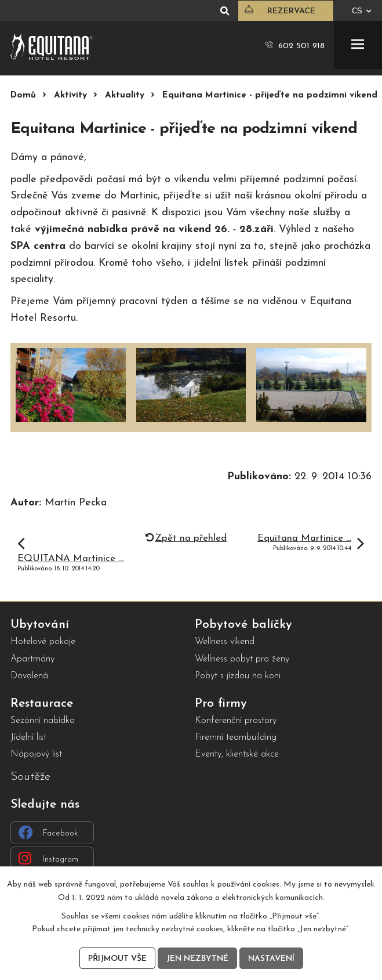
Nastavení (271, 959)
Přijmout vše (117, 959)
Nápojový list (36, 754)
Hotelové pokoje (43, 642)
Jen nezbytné (197, 959)
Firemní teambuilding (236, 737)
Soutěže (30, 777)
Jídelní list (28, 737)
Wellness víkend (225, 642)
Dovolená (29, 676)
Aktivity (70, 95)
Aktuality (125, 95)
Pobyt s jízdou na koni (238, 676)
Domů (23, 95)
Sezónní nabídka (43, 721)
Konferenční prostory (236, 721)
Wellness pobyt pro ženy (242, 659)
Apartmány (32, 659)
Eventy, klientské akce (237, 754)
